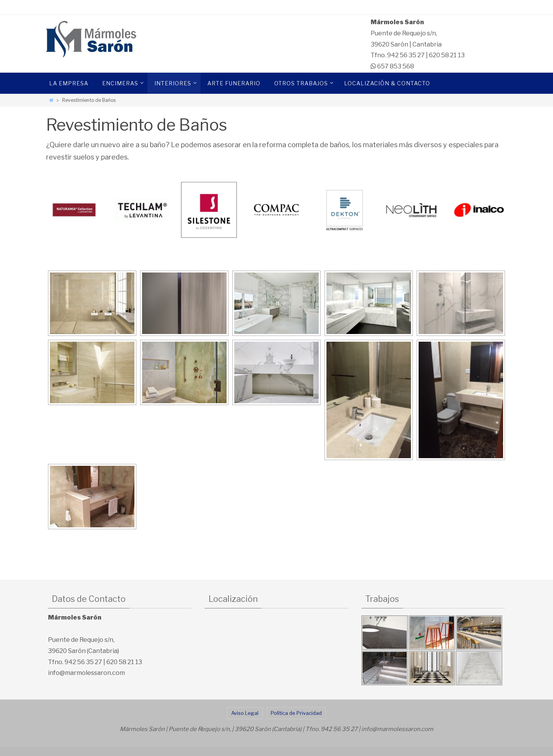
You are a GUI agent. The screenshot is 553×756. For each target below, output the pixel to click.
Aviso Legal (245, 713)
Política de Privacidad (296, 713)
